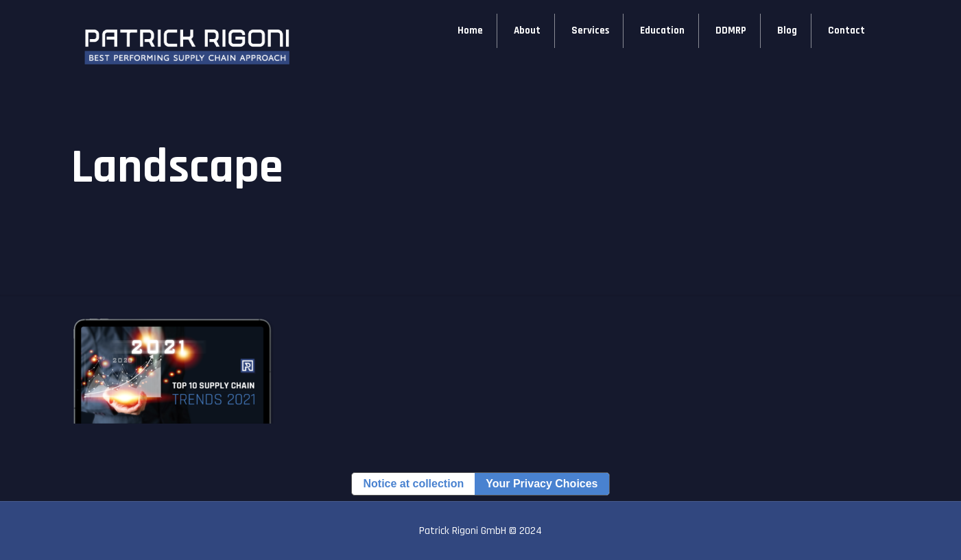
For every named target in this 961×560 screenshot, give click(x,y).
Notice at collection (413, 484)
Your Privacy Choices (542, 484)
